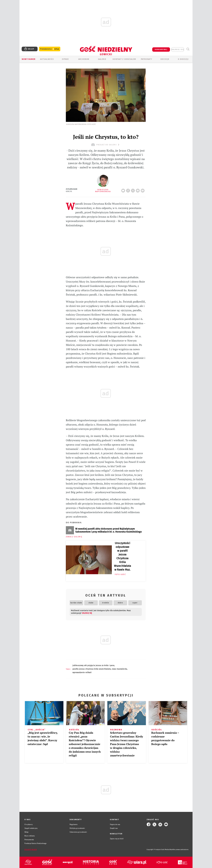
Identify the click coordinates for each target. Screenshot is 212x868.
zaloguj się (178, 50)
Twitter (133, 190)
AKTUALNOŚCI (47, 59)
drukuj (138, 190)
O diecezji (183, 59)
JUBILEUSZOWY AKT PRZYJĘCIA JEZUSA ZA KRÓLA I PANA (93, 665)
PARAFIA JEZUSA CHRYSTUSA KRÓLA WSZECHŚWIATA (92, 669)
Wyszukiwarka (188, 49)
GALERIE (102, 59)
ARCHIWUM (84, 59)
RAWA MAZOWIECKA (119, 669)
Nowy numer (29, 59)
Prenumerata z (50, 49)
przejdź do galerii (106, 145)
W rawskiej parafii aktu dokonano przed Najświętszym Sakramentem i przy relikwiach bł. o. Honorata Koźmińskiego (109, 530)
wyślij (143, 190)
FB (129, 190)
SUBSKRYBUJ (161, 50)
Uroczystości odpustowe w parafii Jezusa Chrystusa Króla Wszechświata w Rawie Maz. (122, 556)
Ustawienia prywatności (78, 832)
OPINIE (65, 59)
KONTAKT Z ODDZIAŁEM (124, 59)
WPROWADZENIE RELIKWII (82, 672)
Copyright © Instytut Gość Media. (158, 850)
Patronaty (147, 59)
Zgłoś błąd (31, 850)
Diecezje (165, 59)
